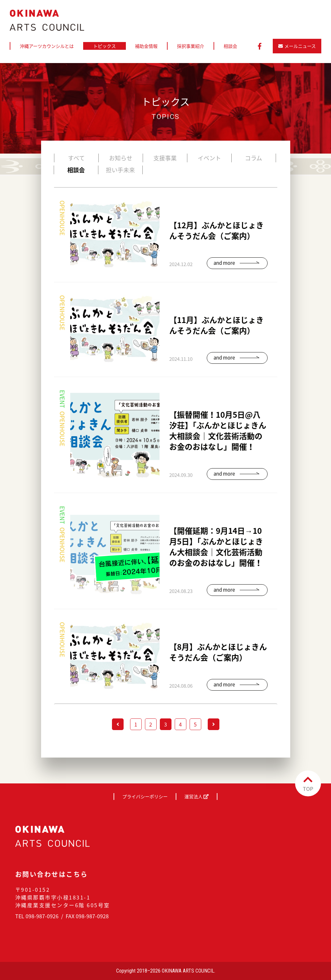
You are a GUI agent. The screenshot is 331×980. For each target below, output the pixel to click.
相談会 (230, 46)
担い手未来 (120, 170)
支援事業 (165, 158)
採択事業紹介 (191, 46)
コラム (254, 158)
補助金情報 (146, 46)
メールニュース (297, 46)
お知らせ (121, 158)
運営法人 (197, 796)
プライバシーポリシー (145, 796)
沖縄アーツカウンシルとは (47, 46)
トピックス (105, 46)
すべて (76, 158)
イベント (209, 158)
